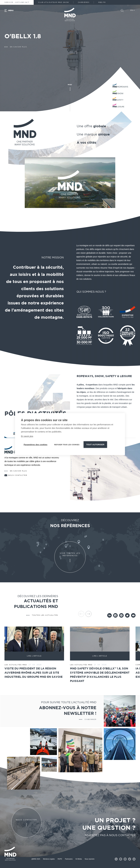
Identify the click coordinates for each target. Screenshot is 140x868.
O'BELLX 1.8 (23, 37)
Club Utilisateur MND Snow (54, 2)
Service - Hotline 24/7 (17, 2)
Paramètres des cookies (36, 445)
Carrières (84, 2)
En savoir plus (27, 436)
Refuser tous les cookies (67, 445)
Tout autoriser (95, 445)
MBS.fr (102, 2)
